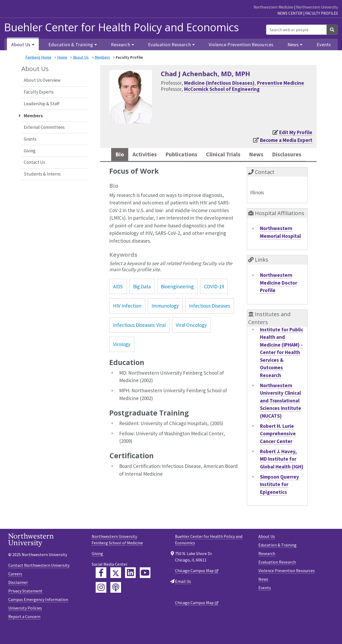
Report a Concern (24, 632)
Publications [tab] (199, 155)
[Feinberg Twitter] (116, 588)
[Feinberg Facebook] (101, 588)
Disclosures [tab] (208, 170)
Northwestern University (317, 7)
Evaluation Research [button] (169, 44)
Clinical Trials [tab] (246, 155)
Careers (15, 589)
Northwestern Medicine (273, 7)
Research (267, 569)
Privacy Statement (25, 607)
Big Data (142, 302)
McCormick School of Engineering (222, 89)
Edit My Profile (296, 132)
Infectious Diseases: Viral (139, 341)
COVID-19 (214, 302)
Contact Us (34, 162)
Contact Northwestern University (39, 581)
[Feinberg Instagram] (101, 603)
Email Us (183, 597)
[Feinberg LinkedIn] (130, 588)
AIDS (118, 302)
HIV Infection (127, 321)
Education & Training (277, 561)
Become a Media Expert (286, 140)
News (263, 595)
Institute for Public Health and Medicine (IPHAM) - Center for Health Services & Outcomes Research (282, 368)
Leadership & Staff (42, 104)
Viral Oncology (191, 341)
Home (62, 57)
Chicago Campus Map (194, 586)
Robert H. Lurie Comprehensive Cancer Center (278, 449)
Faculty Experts (39, 92)
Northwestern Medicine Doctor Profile (279, 298)
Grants (30, 139)
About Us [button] (21, 44)
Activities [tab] (158, 155)
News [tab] (283, 155)
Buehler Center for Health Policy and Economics (121, 27)
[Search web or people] (296, 30)
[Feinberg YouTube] (145, 588)
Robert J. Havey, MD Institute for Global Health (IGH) (282, 474)
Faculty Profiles (322, 13)
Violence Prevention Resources (241, 44)
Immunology (165, 321)
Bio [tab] (130, 155)
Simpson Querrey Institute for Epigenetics (279, 500)
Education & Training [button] (71, 44)
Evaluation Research (277, 578)
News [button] (293, 44)
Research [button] (121, 44)
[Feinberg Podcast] (116, 603)
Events (324, 44)
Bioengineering (177, 302)
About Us (81, 57)
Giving (30, 151)
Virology (122, 360)
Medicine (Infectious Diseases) (219, 83)
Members (102, 57)
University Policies (25, 624)
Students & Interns (42, 174)
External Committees (44, 127)
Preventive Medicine (281, 83)
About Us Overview (42, 80)
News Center (290, 13)
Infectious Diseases (209, 321)
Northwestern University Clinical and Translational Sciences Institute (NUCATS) (281, 416)
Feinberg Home (38, 57)
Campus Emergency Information (38, 615)
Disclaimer (18, 598)
